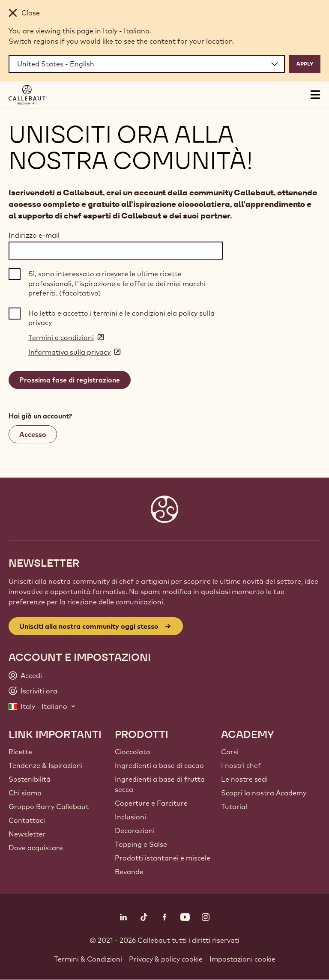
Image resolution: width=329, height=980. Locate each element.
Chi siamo (25, 793)
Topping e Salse (141, 844)
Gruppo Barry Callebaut (49, 807)
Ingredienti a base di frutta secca (160, 784)
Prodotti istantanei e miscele (163, 858)
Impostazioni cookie (242, 959)
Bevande (129, 872)
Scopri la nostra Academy (264, 793)
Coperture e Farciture (151, 803)
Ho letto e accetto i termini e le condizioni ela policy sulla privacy (121, 318)
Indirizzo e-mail (34, 235)
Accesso (33, 434)
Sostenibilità (30, 779)
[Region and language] (147, 64)
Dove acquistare (36, 848)
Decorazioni (135, 831)
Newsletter (27, 834)
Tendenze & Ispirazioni (46, 765)
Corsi (230, 752)
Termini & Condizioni (88, 959)
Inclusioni (130, 817)
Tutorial (234, 807)
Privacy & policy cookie (166, 959)
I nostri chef (241, 765)
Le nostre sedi (244, 779)
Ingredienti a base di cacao (159, 765)
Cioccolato (133, 752)
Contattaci (27, 820)
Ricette (20, 752)
